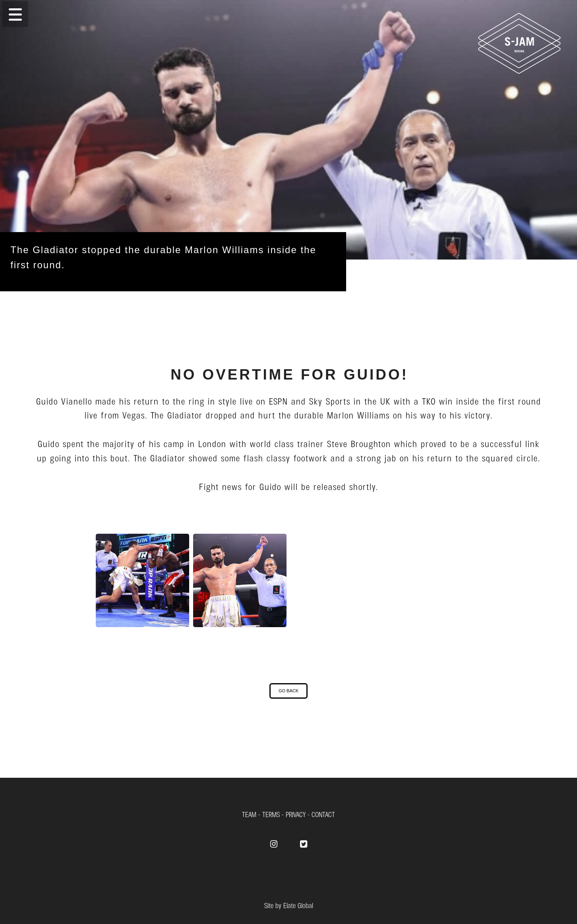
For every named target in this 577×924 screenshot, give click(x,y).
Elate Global (298, 905)
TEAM (249, 814)
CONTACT (323, 814)
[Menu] (288, 14)
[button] (15, 14)
